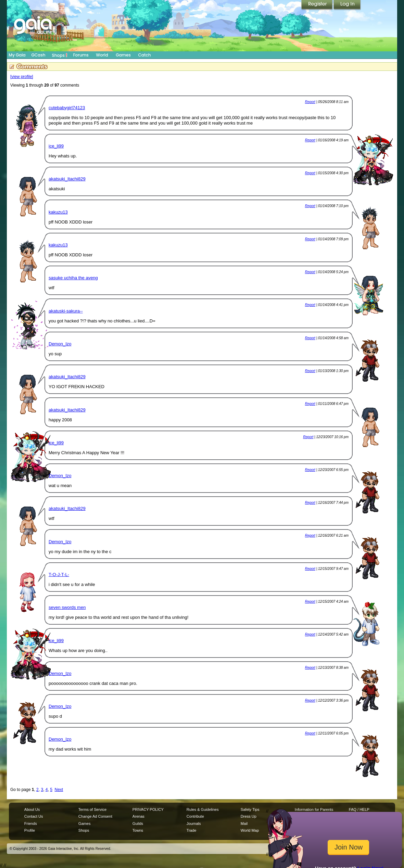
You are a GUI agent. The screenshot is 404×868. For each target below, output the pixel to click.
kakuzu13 (58, 212)
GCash (39, 55)
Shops (60, 55)
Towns (138, 830)
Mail (244, 824)
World (102, 55)
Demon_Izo (60, 344)
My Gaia (17, 55)
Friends (31, 824)
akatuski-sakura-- (66, 311)
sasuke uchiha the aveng (73, 278)
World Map (250, 830)
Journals (194, 824)
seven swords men (67, 607)
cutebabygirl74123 (67, 108)
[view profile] (22, 77)
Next (59, 790)
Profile (30, 830)
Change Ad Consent (95, 816)
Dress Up (249, 816)
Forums (81, 55)
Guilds (138, 824)
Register (317, 5)
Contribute (195, 816)
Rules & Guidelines (203, 809)
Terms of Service (92, 809)
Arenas (138, 816)
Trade (191, 830)
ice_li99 (56, 146)
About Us (32, 809)
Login (347, 5)
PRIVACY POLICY (148, 809)
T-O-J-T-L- (59, 575)
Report (310, 102)
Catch (145, 55)
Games (123, 55)
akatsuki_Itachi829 (67, 179)
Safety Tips (250, 809)
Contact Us (34, 816)
